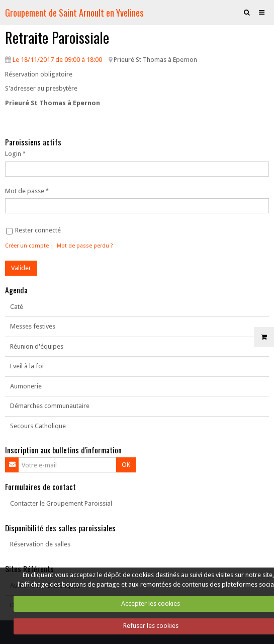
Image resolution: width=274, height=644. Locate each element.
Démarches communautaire (50, 406)
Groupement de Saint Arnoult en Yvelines (74, 12)
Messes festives (33, 326)
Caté (17, 307)
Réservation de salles (40, 544)
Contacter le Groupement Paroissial (61, 503)
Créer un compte (27, 246)
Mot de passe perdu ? (85, 246)
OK (126, 465)
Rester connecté (33, 230)
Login (13, 154)
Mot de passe (25, 191)
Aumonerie (26, 386)
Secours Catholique (38, 426)
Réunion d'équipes (37, 346)
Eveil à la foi (27, 366)
